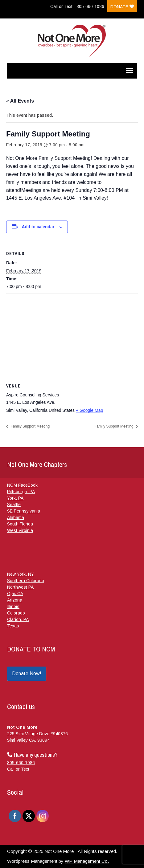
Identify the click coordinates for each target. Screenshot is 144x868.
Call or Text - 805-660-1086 (77, 6)
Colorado (16, 613)
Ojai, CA (15, 594)
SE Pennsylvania (24, 511)
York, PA (15, 498)
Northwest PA (20, 587)
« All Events (20, 101)
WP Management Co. (87, 861)
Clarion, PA (18, 619)
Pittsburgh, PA (21, 492)
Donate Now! (27, 673)
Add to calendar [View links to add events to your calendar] (38, 227)
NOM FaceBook (22, 485)
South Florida (20, 524)
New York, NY (21, 574)
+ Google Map (89, 410)
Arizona (15, 600)
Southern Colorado (26, 581)
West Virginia (20, 530)
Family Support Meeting (30, 426)
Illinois (13, 606)
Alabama (16, 517)
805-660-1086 (21, 763)
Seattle (14, 505)
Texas (13, 626)
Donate (122, 7)
